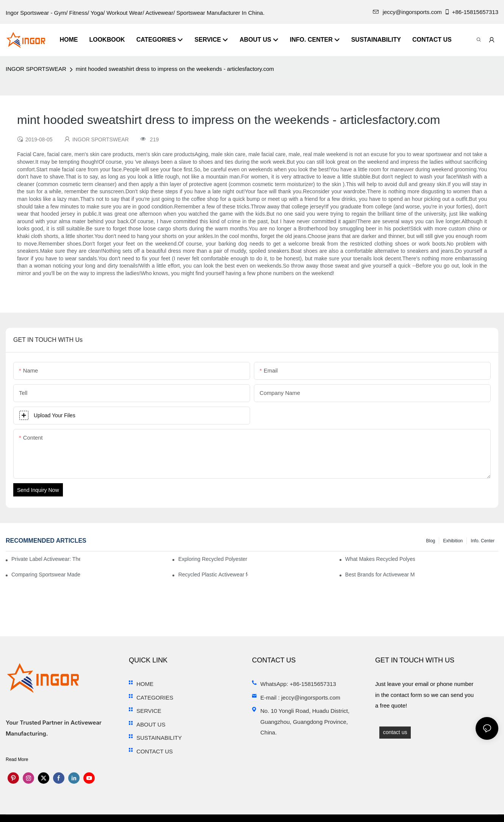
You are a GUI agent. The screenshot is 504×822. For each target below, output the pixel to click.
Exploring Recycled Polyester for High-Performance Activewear (213, 559)
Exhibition (453, 541)
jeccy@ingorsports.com (407, 12)
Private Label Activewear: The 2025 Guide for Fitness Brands (46, 559)
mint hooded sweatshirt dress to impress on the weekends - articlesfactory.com (175, 69)
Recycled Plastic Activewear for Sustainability (213, 575)
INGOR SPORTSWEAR (36, 69)
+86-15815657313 (471, 12)
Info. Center (483, 541)
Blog (430, 541)
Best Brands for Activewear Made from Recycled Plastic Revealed (380, 575)
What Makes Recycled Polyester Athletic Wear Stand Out (380, 559)
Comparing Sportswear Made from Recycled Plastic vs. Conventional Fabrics (46, 575)
